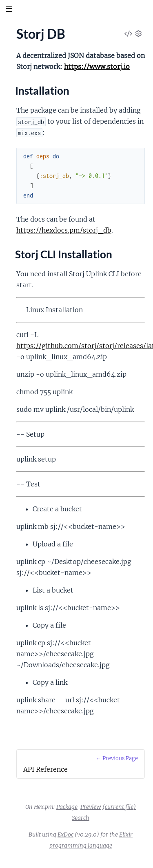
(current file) (119, 807)
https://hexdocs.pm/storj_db (64, 230)
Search (81, 818)
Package (67, 807)
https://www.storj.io (97, 67)
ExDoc (65, 835)
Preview (91, 807)
